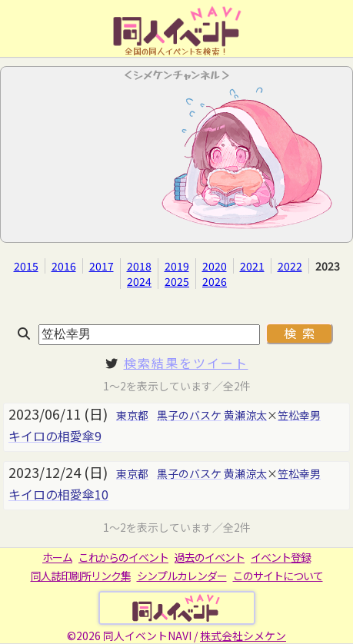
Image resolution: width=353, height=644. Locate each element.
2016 (64, 266)
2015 (26, 266)
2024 (139, 281)
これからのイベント (123, 557)
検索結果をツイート (186, 363)
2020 (215, 266)
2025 (177, 281)
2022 (290, 266)
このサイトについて (278, 576)
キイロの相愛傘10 (58, 494)
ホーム (57, 557)
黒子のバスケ (189, 415)
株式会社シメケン (243, 636)
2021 (252, 266)
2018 (139, 266)
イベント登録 (281, 557)
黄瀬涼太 (245, 415)
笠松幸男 (299, 415)
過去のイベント (210, 557)
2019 (177, 266)
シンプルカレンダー (182, 576)
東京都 (132, 415)
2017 (102, 266)
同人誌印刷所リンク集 (81, 576)
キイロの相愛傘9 (55, 436)
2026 (215, 281)
